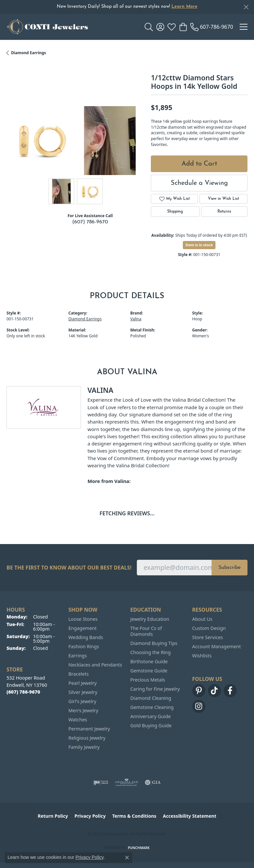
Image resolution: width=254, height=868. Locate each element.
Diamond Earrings (29, 53)
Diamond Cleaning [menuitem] (151, 698)
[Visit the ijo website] (101, 782)
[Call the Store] (23, 692)
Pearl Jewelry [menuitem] (83, 683)
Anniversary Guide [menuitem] (151, 716)
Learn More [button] (184, 7)
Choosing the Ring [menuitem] (151, 652)
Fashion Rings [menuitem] (84, 646)
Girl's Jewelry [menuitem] (82, 701)
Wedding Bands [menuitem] (86, 637)
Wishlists (202, 656)
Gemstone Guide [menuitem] (149, 671)
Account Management (217, 646)
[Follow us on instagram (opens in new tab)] (199, 706)
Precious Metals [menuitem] (148, 680)
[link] (212, 27)
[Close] (246, 7)
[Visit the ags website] (127, 782)
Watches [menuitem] (78, 720)
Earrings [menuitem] (78, 656)
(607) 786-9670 (90, 222)
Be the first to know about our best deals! (69, 568)
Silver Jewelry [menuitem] (83, 692)
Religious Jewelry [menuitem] (87, 738)
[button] (149, 27)
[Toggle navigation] (244, 27)
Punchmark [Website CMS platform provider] (139, 848)
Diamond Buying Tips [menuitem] (154, 643)
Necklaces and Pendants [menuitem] (95, 665)
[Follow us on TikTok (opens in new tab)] (214, 691)
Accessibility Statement (190, 816)
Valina (136, 319)
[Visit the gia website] (153, 782)
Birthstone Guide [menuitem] (149, 661)
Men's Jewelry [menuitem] (84, 710)
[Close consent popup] (127, 858)
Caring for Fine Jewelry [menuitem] (155, 689)
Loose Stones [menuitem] (83, 619)
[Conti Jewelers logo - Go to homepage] (47, 27)
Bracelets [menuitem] (79, 674)
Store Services (208, 637)
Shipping (175, 212)
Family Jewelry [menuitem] (84, 747)
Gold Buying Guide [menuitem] (151, 725)
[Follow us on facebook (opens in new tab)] (230, 691)
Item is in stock (199, 245)
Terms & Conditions (134, 816)
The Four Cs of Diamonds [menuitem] (146, 631)
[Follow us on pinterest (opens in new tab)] (199, 691)
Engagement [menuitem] (83, 628)
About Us (202, 619)
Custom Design (209, 628)
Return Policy (53, 816)
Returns (224, 212)
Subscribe (230, 568)
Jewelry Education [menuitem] (150, 619)
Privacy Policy (90, 816)
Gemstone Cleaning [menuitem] (152, 707)
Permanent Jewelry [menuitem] (89, 729)
